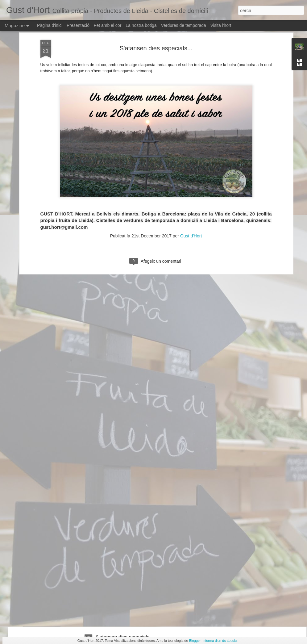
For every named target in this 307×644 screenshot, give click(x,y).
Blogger (195, 641)
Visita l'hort (221, 25)
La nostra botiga (141, 25)
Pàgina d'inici (50, 25)
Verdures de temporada (184, 25)
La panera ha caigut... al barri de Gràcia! (139, 567)
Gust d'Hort (191, 180)
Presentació (78, 25)
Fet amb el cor (108, 25)
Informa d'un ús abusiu (220, 641)
